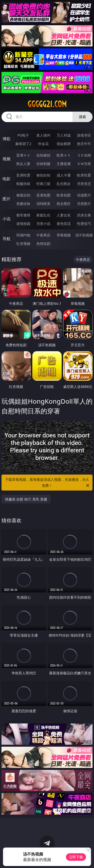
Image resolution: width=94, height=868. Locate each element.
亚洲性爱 (23, 175)
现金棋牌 (64, 144)
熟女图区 (64, 204)
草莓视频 (64, 235)
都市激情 (23, 215)
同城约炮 (23, 235)
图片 (7, 199)
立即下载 (76, 857)
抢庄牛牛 (84, 144)
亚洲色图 (43, 195)
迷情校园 (23, 224)
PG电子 (23, 135)
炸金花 (43, 144)
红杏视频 (23, 244)
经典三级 (43, 184)
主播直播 (64, 164)
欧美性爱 (84, 175)
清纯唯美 (43, 204)
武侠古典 (84, 215)
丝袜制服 (43, 164)
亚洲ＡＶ (23, 155)
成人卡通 (64, 175)
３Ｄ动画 (84, 155)
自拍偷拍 (43, 155)
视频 (7, 159)
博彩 (7, 139)
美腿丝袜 (23, 204)
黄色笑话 (64, 224)
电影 (7, 179)
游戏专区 (84, 135)
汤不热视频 (84, 235)
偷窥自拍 (23, 195)
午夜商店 (43, 235)
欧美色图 (64, 195)
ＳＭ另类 (84, 164)
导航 (7, 239)
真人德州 (43, 135)
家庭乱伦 (43, 215)
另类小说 (43, 224)
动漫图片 (84, 195)
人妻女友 (64, 215)
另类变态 (84, 184)
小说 (7, 219)
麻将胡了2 (23, 144)
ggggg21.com (47, 104)
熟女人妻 (23, 164)
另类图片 (84, 204)
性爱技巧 (84, 224)
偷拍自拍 (43, 175)
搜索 (82, 117)
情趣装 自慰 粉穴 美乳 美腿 (26, 499)
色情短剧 (43, 244)
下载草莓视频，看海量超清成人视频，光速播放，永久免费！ (48, 483)
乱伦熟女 (64, 184)
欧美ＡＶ (64, 155)
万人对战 (64, 135)
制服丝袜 (23, 184)
